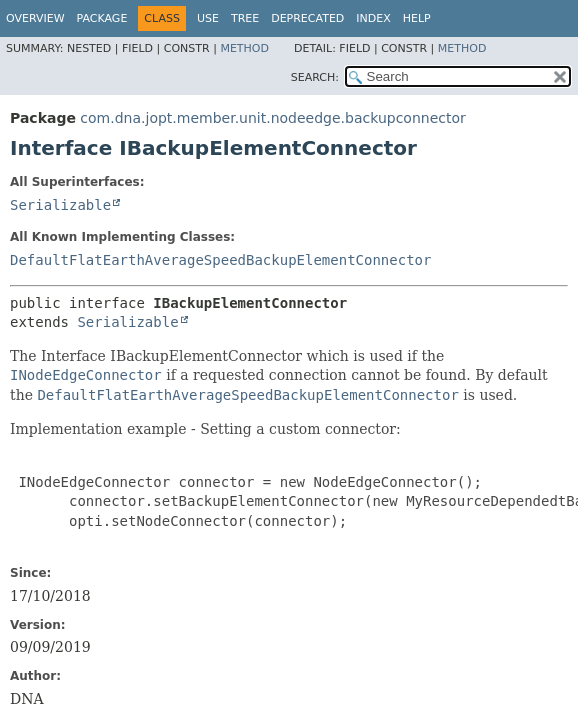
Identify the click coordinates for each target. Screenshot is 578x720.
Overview (35, 18)
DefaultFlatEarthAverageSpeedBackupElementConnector (220, 260)
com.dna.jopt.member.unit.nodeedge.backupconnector (272, 118)
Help (417, 18)
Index (373, 18)
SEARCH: (315, 77)
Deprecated (307, 18)
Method (244, 48)
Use (208, 18)
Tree (245, 18)
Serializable (60, 205)
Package (102, 18)
